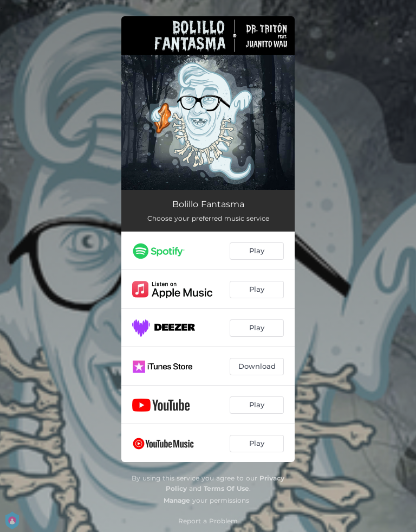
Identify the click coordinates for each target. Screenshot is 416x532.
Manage (177, 500)
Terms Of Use (226, 488)
